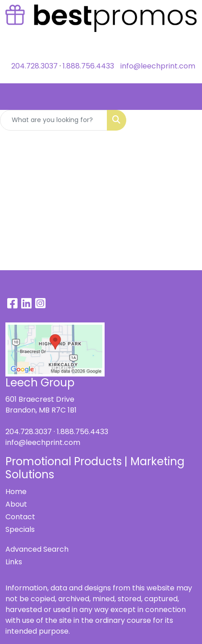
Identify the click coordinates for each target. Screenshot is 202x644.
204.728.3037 (34, 66)
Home (16, 492)
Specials (20, 529)
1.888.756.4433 (88, 66)
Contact (20, 517)
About (16, 504)
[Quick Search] (54, 120)
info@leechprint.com (158, 66)
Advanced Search (37, 549)
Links (14, 562)
